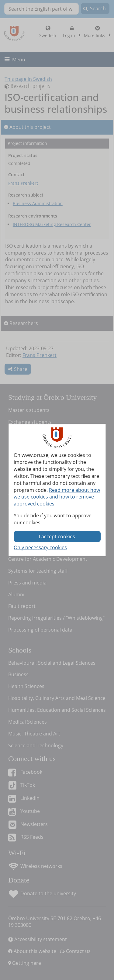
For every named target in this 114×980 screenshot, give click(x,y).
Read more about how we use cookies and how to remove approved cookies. (57, 497)
